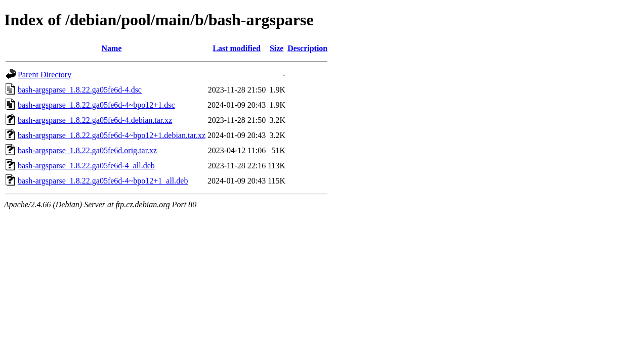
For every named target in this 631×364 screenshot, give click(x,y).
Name (112, 48)
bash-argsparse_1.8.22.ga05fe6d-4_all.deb (86, 166)
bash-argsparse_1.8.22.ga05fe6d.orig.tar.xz (87, 150)
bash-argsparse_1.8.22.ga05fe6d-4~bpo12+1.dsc (96, 105)
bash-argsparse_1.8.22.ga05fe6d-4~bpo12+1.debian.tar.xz (112, 135)
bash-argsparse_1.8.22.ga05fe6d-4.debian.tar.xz (95, 120)
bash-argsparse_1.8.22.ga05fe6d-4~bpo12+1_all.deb (103, 181)
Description (307, 48)
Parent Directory (45, 75)
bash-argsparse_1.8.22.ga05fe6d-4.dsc (80, 90)
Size (277, 48)
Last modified (237, 48)
